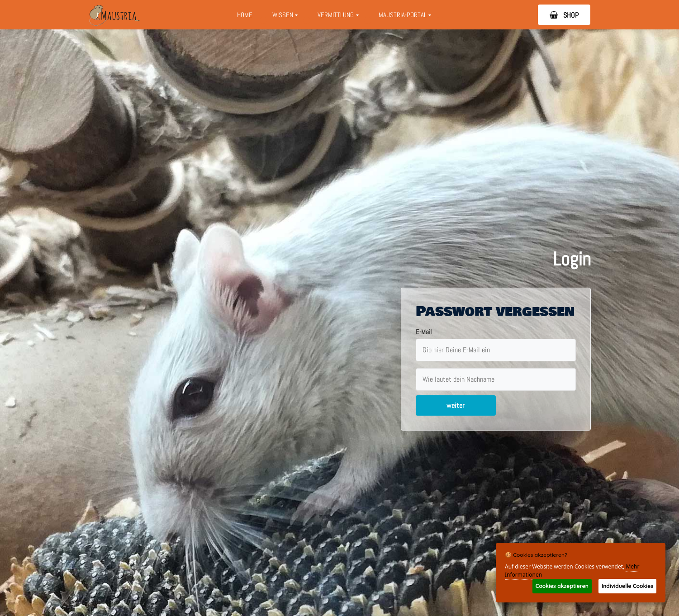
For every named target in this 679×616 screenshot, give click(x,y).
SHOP (564, 15)
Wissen (285, 17)
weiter (456, 405)
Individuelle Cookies (627, 586)
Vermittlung (341, 17)
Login (572, 259)
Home (245, 15)
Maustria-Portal (408, 17)
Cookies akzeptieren (562, 586)
